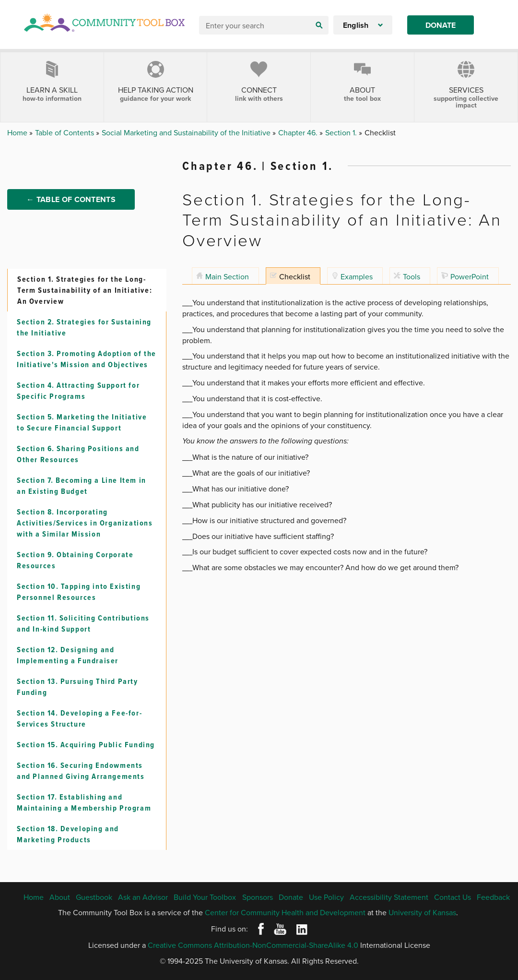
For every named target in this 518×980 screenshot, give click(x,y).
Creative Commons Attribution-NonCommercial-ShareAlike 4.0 (253, 945)
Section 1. (342, 132)
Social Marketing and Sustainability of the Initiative (187, 132)
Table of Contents (65, 132)
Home (18, 132)
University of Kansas (422, 912)
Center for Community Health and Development (285, 912)
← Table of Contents (71, 199)
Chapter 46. (299, 132)
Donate (441, 25)
